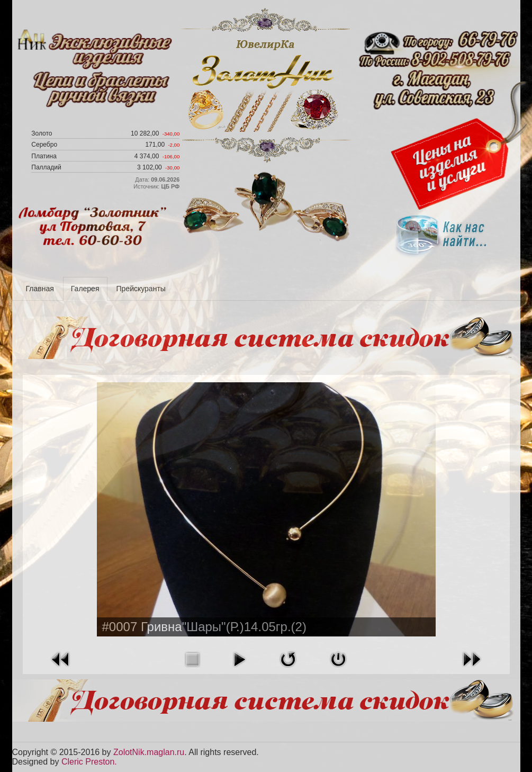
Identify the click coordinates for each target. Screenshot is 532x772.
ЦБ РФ (170, 186)
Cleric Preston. (89, 762)
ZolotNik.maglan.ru (149, 752)
